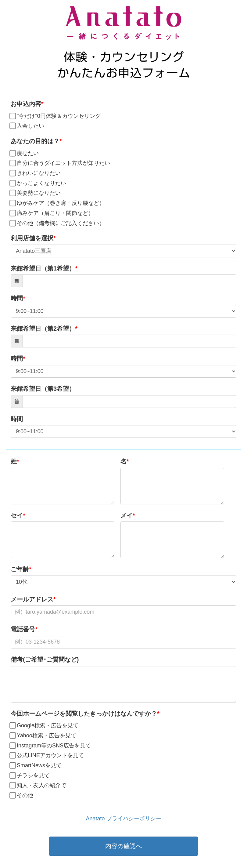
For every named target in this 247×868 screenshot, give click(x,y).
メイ (127, 515)
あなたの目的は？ (35, 141)
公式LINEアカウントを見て (47, 756)
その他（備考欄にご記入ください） (58, 223)
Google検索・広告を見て (45, 726)
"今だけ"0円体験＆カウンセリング (56, 116)
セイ (17, 515)
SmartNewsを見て (36, 766)
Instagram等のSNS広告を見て (51, 746)
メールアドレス (32, 599)
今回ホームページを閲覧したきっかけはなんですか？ (84, 714)
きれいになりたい (36, 173)
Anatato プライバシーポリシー (123, 819)
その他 (22, 796)
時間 (17, 298)
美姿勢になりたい (36, 193)
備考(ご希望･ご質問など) (45, 659)
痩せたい (25, 154)
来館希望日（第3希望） (43, 389)
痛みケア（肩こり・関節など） (52, 213)
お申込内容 (26, 104)
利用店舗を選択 (32, 238)
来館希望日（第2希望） (43, 329)
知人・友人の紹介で (38, 786)
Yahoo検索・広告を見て (43, 736)
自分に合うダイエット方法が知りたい (60, 163)
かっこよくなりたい (38, 183)
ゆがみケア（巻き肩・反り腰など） (58, 203)
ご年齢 (20, 569)
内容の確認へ (123, 846)
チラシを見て (30, 776)
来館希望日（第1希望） (43, 268)
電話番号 (23, 629)
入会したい (27, 126)
